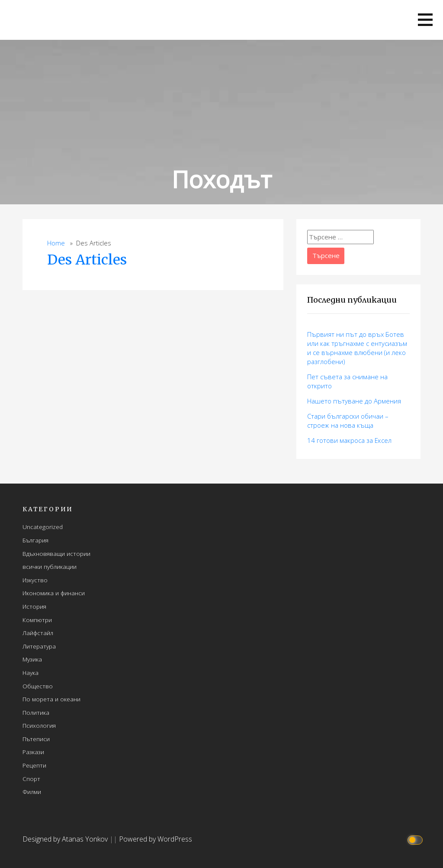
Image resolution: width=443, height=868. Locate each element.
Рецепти (34, 765)
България (35, 540)
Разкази (33, 752)
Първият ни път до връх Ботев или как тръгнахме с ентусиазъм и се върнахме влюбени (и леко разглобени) (357, 348)
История (34, 606)
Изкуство (35, 580)
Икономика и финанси (54, 593)
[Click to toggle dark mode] (416, 839)
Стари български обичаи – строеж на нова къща (348, 421)
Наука (30, 673)
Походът (222, 179)
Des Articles (87, 260)
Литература (39, 646)
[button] (425, 20)
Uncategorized (43, 527)
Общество (38, 686)
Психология (39, 725)
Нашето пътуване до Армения (354, 401)
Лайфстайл (38, 633)
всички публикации (50, 566)
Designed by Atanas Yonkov (66, 839)
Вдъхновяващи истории (56, 553)
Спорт (31, 779)
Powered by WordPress (156, 839)
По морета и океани (51, 699)
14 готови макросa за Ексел (349, 440)
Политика (36, 712)
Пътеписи (36, 739)
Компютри (37, 620)
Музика (32, 659)
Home (56, 243)
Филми (32, 792)
